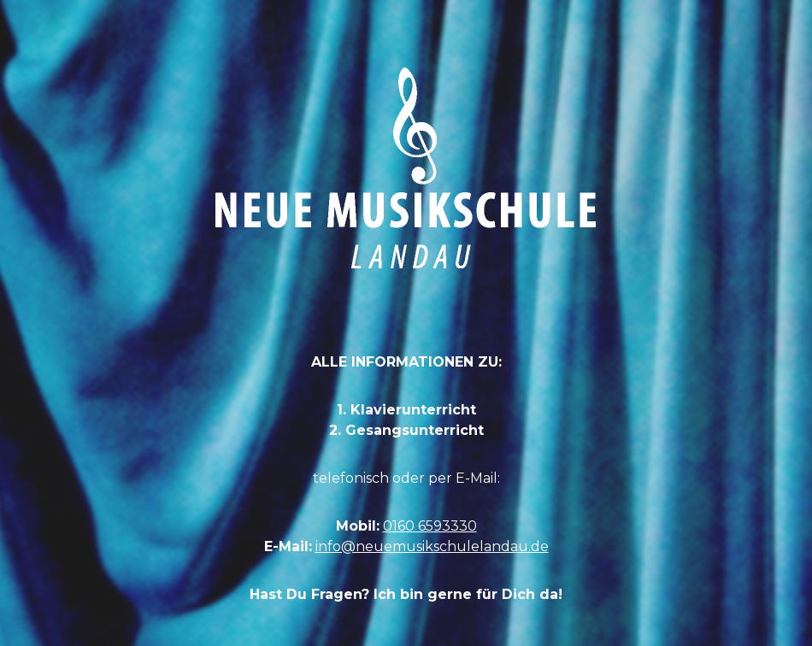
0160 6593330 (430, 526)
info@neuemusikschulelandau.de (432, 546)
